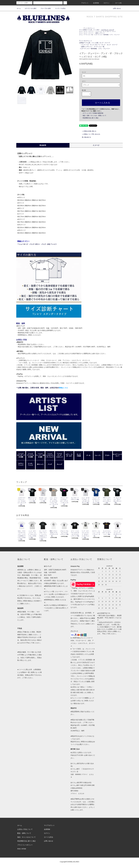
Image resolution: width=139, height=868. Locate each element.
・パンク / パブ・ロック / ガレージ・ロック (105, 31)
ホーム (19, 8)
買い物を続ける (85, 137)
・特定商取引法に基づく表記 (90, 118)
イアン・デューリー (115, 35)
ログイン (105, 3)
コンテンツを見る (59, 8)
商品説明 (43, 145)
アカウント (84, 3)
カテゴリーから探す (29, 8)
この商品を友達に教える (88, 131)
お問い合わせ (116, 8)
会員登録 (95, 3)
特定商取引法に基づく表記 (26, 841)
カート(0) (117, 3)
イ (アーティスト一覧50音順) (101, 35)
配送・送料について (24, 833)
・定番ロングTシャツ (99, 33)
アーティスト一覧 (88, 35)
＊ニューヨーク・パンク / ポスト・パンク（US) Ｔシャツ (37, 244)
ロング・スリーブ (88, 31)
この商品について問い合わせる (90, 134)
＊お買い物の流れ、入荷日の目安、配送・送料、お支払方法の (42, 388)
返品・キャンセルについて (26, 837)
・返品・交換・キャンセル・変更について (94, 116)
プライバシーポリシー (25, 845)
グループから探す (45, 8)
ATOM (24, 849)
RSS (19, 849)
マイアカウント (49, 825)
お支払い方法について (25, 829)
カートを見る (49, 837)
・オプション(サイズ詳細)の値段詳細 (92, 113)
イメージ (96, 145)
